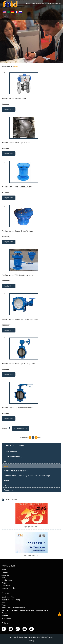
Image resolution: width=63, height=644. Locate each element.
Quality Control (7, 580)
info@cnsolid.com (56, 4)
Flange (7, 480)
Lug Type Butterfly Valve (24, 408)
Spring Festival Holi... (31, 527)
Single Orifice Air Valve (23, 187)
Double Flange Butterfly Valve (26, 319)
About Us (5, 575)
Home (4, 67)
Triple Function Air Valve (24, 275)
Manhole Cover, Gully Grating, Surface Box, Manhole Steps (27, 476)
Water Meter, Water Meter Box (16, 471)
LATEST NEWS (11, 500)
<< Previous (24, 437)
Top (60, 614)
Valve (16, 67)
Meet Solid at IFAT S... (31, 556)
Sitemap (31, 641)
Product (10, 67)
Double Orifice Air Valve (24, 231)
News (4, 578)
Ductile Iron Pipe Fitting (13, 456)
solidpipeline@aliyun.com (41, 4)
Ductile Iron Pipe (10, 452)
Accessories (9, 490)
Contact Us (6, 586)
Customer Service (9, 588)
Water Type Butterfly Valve (25, 364)
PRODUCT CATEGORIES (14, 446)
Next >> (41, 437)
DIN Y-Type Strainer (22, 143)
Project (4, 583)
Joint (6, 461)
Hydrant (7, 485)
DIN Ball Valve (20, 98)
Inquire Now (9, 109)
